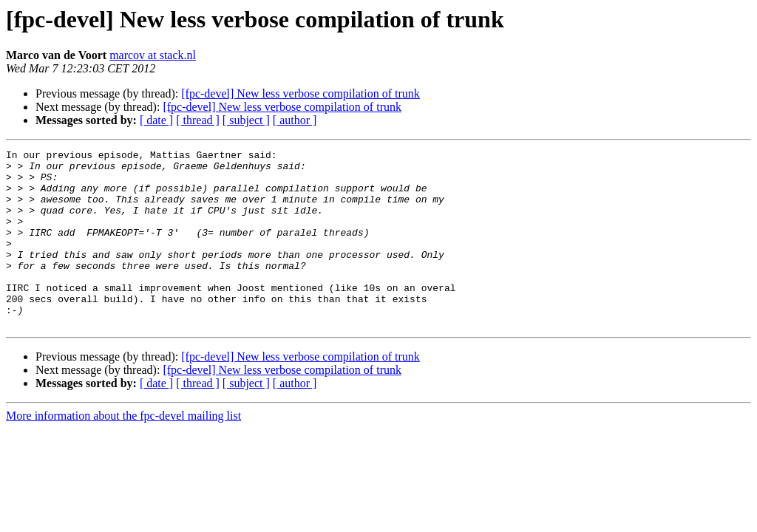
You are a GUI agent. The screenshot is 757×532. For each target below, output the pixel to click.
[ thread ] (198, 120)
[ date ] (156, 120)
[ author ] (295, 120)
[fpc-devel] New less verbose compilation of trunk (301, 93)
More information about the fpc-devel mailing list (123, 451)
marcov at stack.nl (153, 55)
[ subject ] (246, 120)
